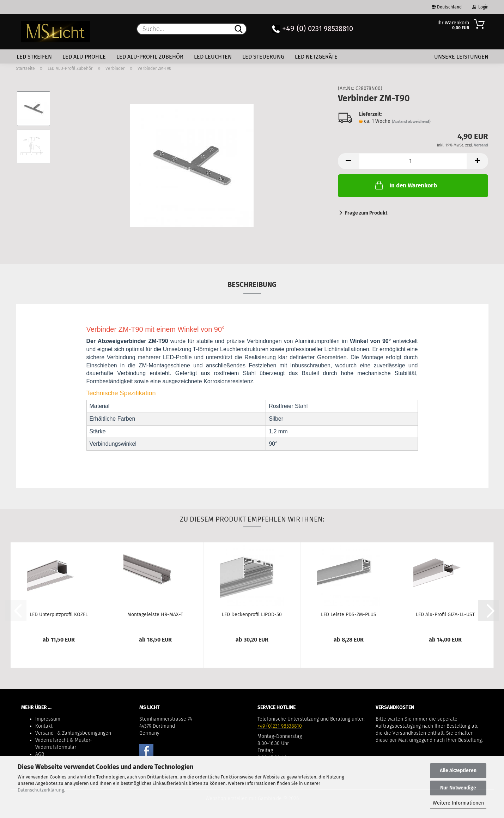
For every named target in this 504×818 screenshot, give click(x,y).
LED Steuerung (263, 57)
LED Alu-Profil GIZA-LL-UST (445, 615)
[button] (348, 161)
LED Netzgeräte (316, 57)
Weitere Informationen (458, 803)
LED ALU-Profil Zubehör (150, 57)
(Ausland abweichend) (411, 122)
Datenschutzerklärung (41, 790)
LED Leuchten (213, 57)
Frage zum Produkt (366, 213)
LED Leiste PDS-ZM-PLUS (349, 615)
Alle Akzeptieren (458, 771)
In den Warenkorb (405, 185)
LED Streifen (34, 57)
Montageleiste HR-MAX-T (155, 615)
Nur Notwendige (458, 788)
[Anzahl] (413, 161)
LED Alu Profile (84, 57)
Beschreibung (252, 284)
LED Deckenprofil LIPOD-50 (252, 615)
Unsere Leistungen (461, 57)
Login (480, 7)
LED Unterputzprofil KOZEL (59, 615)
